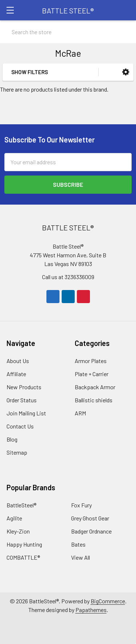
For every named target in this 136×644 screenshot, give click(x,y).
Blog (12, 439)
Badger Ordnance (91, 531)
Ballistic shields (94, 400)
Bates (78, 544)
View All (81, 557)
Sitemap (17, 452)
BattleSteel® (21, 505)
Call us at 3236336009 (68, 277)
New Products (24, 387)
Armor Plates (91, 361)
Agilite (14, 518)
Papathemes (91, 610)
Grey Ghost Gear (90, 518)
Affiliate (16, 374)
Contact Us (20, 426)
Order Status (22, 400)
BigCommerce (108, 601)
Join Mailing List (26, 413)
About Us (18, 361)
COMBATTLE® (23, 557)
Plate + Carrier (92, 374)
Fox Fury (81, 505)
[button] (126, 72)
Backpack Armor (95, 387)
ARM (80, 413)
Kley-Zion (18, 531)
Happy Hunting (24, 544)
